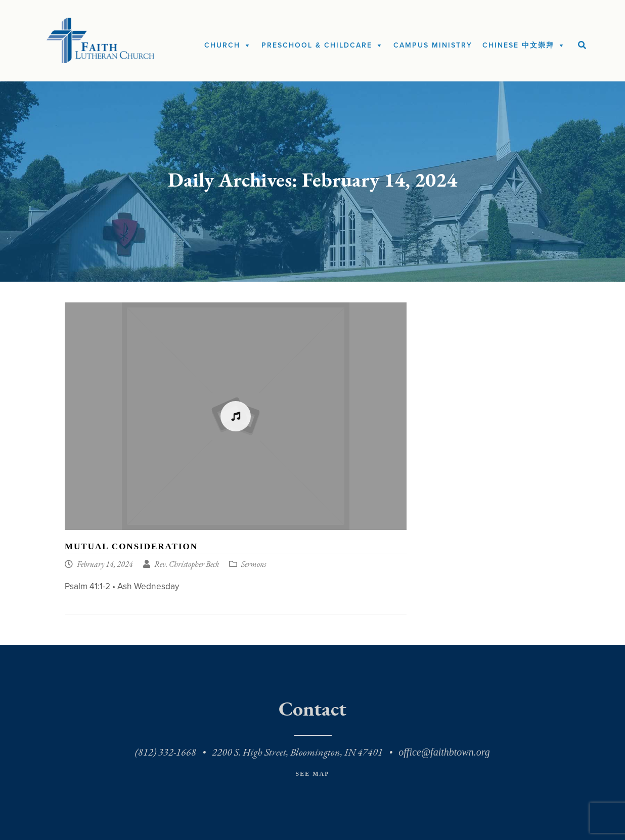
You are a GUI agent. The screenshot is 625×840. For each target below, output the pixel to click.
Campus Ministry (433, 45)
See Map (312, 774)
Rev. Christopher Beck (187, 565)
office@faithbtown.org (444, 752)
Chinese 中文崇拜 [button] (518, 45)
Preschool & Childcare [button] (317, 45)
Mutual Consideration (131, 546)
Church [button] (222, 45)
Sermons (254, 565)
